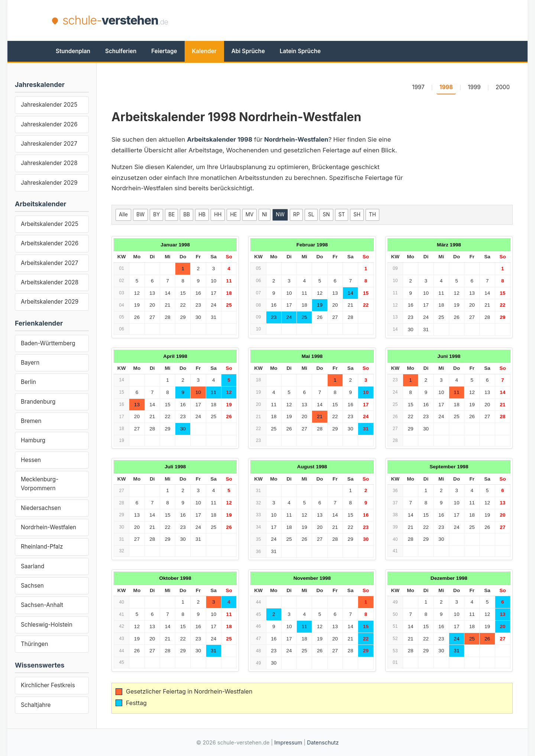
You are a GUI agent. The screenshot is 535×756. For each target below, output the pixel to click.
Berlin (28, 382)
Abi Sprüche (248, 51)
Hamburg (33, 440)
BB (187, 214)
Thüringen (34, 644)
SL (311, 214)
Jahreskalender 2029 (49, 183)
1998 (446, 87)
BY (156, 214)
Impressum (288, 742)
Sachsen (32, 586)
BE (171, 214)
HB (202, 214)
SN (326, 214)
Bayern (30, 363)
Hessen (31, 460)
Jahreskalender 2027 (49, 144)
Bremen (31, 421)
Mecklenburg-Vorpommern (40, 484)
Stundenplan (73, 51)
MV (250, 214)
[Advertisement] (348, 20)
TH (372, 214)
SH (357, 214)
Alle (123, 214)
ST (342, 214)
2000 (503, 87)
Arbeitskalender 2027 (49, 263)
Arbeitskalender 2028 (50, 282)
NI (265, 214)
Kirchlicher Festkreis (48, 685)
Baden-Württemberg (48, 343)
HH (218, 214)
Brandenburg (38, 402)
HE (233, 214)
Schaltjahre (36, 705)
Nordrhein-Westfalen (48, 527)
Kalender (204, 51)
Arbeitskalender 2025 (50, 224)
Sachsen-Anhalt (42, 605)
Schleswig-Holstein (47, 625)
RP (296, 214)
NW (280, 214)
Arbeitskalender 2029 (50, 302)
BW (140, 214)
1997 (418, 87)
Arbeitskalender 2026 (50, 243)
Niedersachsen (41, 508)
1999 (474, 87)
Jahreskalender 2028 (49, 163)
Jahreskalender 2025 (49, 105)
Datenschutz (323, 742)
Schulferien (121, 51)
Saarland (33, 566)
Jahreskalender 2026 (49, 124)
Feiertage (164, 51)
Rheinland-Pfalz (42, 547)
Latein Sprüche (300, 51)
